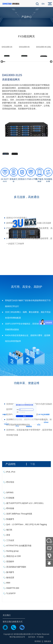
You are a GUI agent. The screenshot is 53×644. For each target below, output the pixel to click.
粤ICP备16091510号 (17, 637)
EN (43, 4)
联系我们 (38, 641)
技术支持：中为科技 (36, 637)
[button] (2, 62)
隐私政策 (48, 641)
